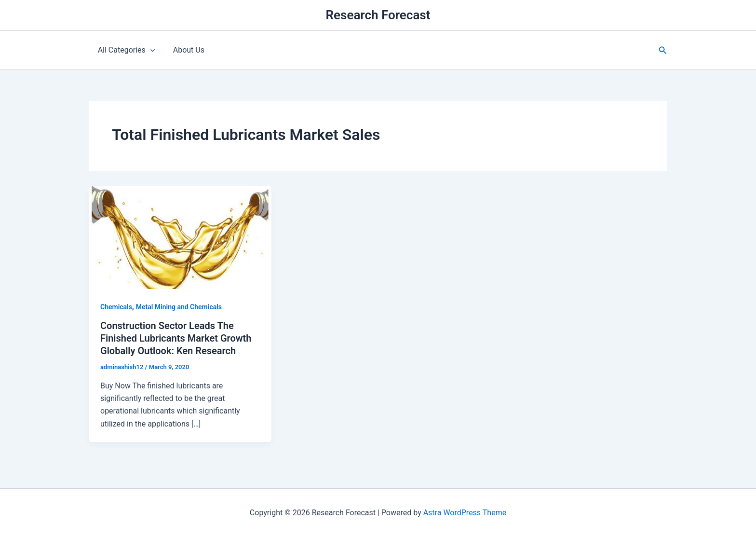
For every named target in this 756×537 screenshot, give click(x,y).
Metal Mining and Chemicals (179, 307)
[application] (149, 50)
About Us (185, 50)
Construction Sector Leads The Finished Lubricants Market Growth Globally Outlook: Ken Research (176, 338)
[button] (663, 50)
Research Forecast (378, 15)
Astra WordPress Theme (465, 513)
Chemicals (116, 307)
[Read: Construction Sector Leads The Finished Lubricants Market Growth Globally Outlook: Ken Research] (180, 237)
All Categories (125, 50)
